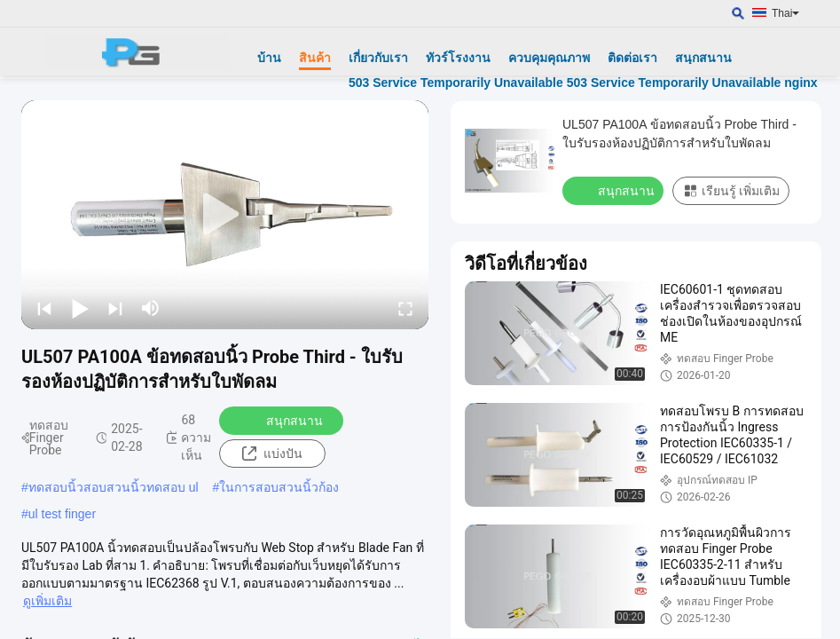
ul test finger (62, 514)
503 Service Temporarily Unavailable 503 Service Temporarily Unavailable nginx (583, 83)
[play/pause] (80, 308)
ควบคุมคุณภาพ (549, 58)
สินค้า (315, 58)
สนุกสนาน (703, 58)
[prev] (44, 308)
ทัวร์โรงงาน (458, 58)
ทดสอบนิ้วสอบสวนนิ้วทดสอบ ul (114, 487)
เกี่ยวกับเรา (378, 58)
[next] (115, 308)
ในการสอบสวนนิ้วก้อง (279, 487)
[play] (225, 215)
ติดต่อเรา (632, 58)
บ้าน (269, 58)
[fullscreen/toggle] (405, 308)
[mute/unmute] (151, 308)
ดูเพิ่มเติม (47, 601)
